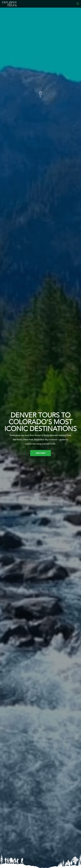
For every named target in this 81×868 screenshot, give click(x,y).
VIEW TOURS (40, 453)
